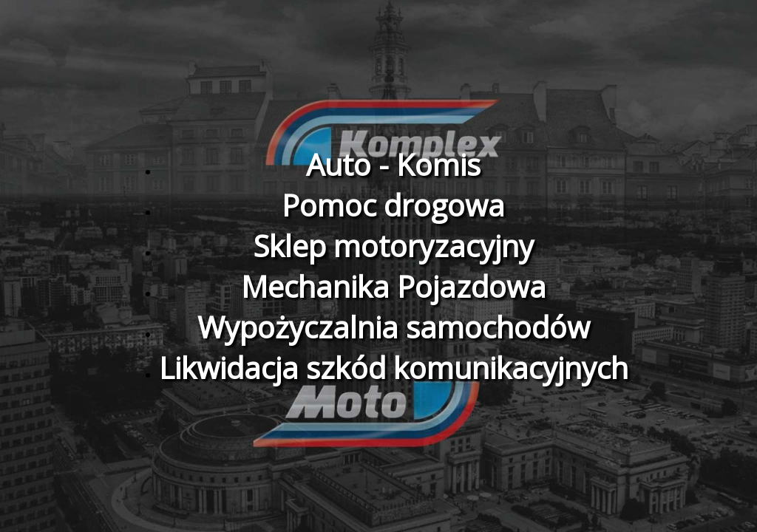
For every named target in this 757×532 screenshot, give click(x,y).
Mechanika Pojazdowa (394, 286)
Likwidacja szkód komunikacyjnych (394, 368)
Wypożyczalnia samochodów (394, 327)
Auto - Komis (393, 164)
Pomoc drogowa (393, 205)
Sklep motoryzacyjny (393, 246)
